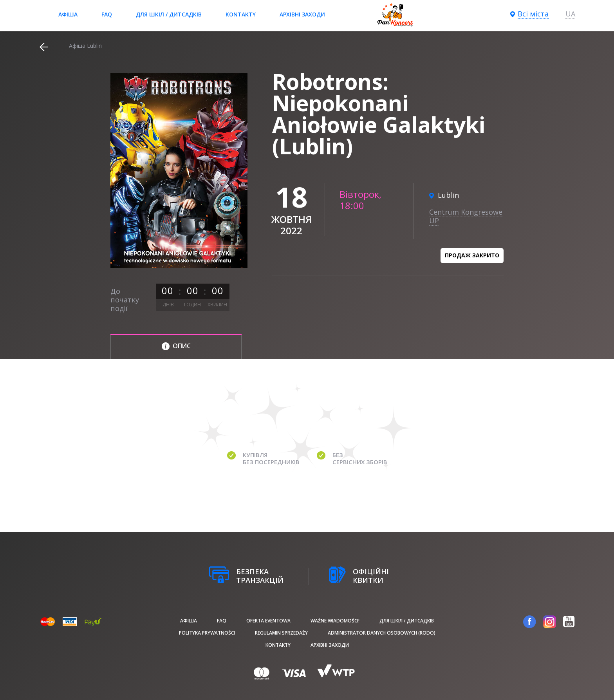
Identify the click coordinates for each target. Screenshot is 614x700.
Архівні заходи (302, 14)
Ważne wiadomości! (335, 621)
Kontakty (241, 14)
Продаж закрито (472, 255)
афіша (68, 14)
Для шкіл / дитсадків (169, 14)
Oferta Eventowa (268, 621)
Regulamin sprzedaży (281, 633)
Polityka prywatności (207, 633)
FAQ (107, 14)
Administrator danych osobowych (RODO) (382, 633)
